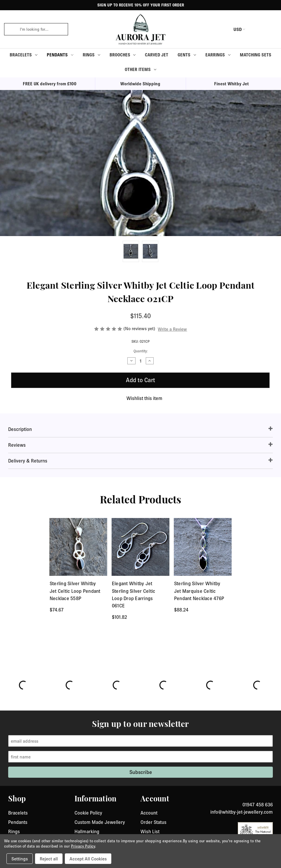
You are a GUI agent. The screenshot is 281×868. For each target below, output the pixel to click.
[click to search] (10, 29)
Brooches (123, 55)
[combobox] (42, 29)
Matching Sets (256, 55)
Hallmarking (87, 831)
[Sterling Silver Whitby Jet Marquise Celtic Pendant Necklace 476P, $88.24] (203, 547)
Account (149, 813)
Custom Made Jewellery (100, 822)
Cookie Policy (88, 813)
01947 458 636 (258, 805)
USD (234, 29)
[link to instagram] (271, 798)
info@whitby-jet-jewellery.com (242, 812)
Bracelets (24, 55)
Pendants (60, 55)
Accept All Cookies (88, 859)
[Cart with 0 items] (269, 29)
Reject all (49, 859)
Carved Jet (157, 55)
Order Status (153, 822)
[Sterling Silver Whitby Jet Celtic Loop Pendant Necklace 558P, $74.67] (78, 547)
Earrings (218, 55)
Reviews (17, 445)
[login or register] (256, 29)
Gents (187, 55)
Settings (20, 859)
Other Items (140, 69)
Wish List (150, 831)
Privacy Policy (83, 846)
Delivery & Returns (28, 461)
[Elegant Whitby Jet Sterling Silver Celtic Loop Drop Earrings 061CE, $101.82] (141, 547)
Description (20, 429)
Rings (91, 55)
